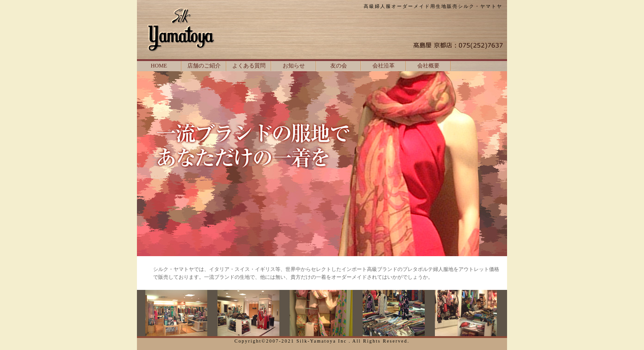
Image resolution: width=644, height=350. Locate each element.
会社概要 (428, 66)
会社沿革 (384, 66)
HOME (159, 66)
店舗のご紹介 (204, 66)
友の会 (339, 66)
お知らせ (294, 66)
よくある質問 (249, 66)
